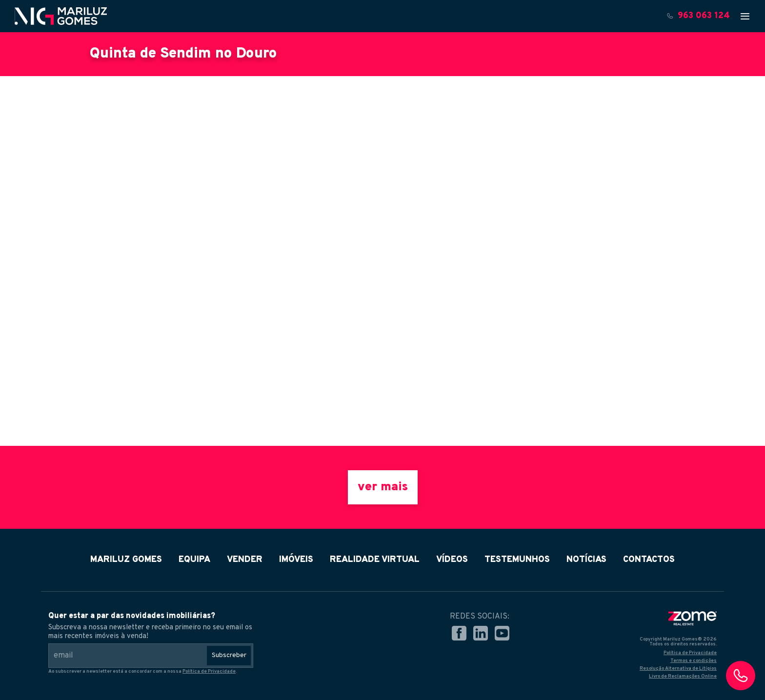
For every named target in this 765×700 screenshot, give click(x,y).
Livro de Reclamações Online (683, 676)
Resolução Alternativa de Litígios (678, 669)
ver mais (383, 487)
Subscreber (229, 655)
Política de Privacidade (209, 671)
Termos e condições (694, 661)
